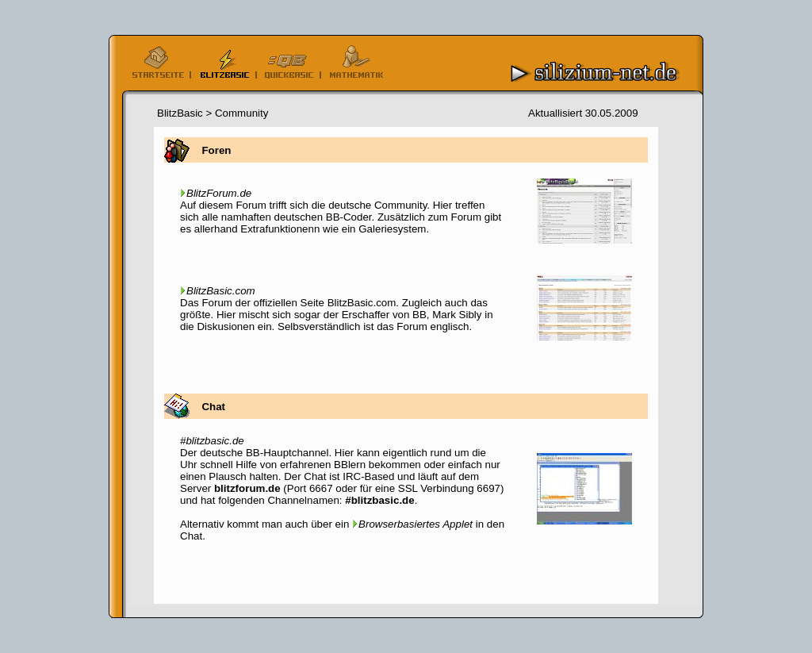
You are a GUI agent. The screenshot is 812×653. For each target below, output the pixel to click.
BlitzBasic (180, 113)
